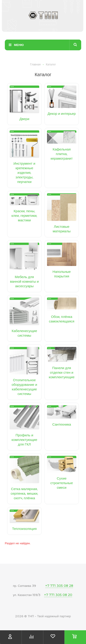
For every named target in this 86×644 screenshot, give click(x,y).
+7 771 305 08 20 (58, 595)
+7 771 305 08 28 (59, 586)
